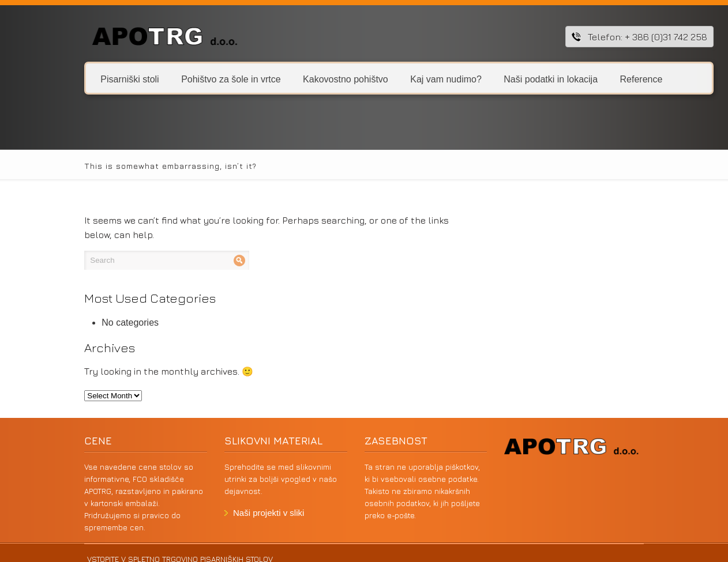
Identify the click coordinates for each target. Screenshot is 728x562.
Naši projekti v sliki (248, 501)
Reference (602, 79)
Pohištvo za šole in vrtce (196, 79)
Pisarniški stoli (95, 79)
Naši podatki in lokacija (511, 79)
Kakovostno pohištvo (306, 79)
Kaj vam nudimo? (407, 79)
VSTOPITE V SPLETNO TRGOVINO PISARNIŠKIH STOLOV (141, 547)
